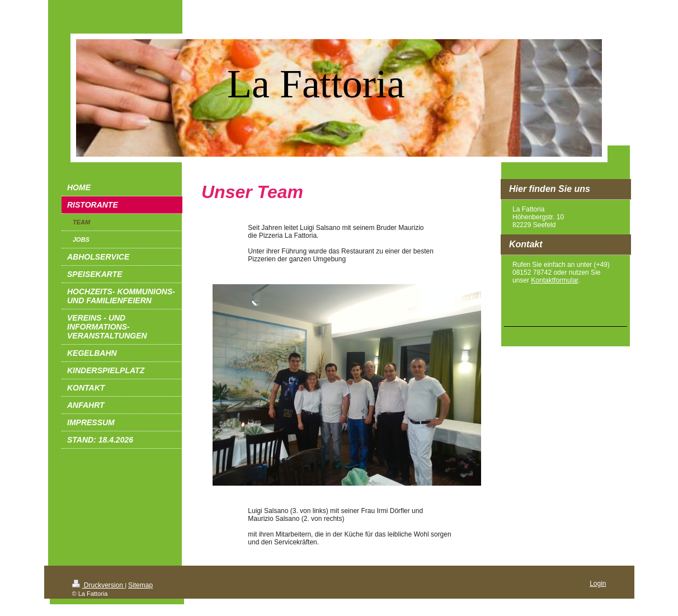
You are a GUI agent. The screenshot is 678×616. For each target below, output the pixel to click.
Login (598, 584)
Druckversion (99, 585)
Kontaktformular (554, 280)
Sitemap (140, 585)
